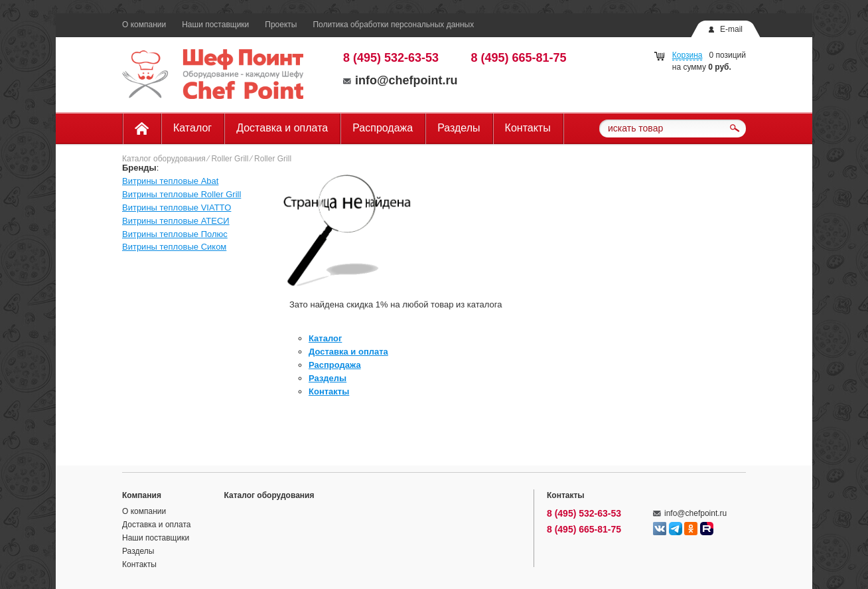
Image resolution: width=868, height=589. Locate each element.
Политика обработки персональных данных (393, 25)
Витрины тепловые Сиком (174, 247)
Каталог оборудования (164, 159)
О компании (144, 25)
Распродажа (383, 128)
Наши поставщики (215, 25)
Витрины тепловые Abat (170, 181)
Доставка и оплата (282, 128)
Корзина (687, 55)
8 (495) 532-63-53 (391, 58)
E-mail (731, 29)
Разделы (459, 128)
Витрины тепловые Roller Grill (181, 194)
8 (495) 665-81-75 (519, 58)
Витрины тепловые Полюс (175, 234)
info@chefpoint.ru (400, 80)
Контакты (528, 128)
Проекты (281, 25)
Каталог (192, 128)
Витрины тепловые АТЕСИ (176, 221)
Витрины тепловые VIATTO (177, 208)
